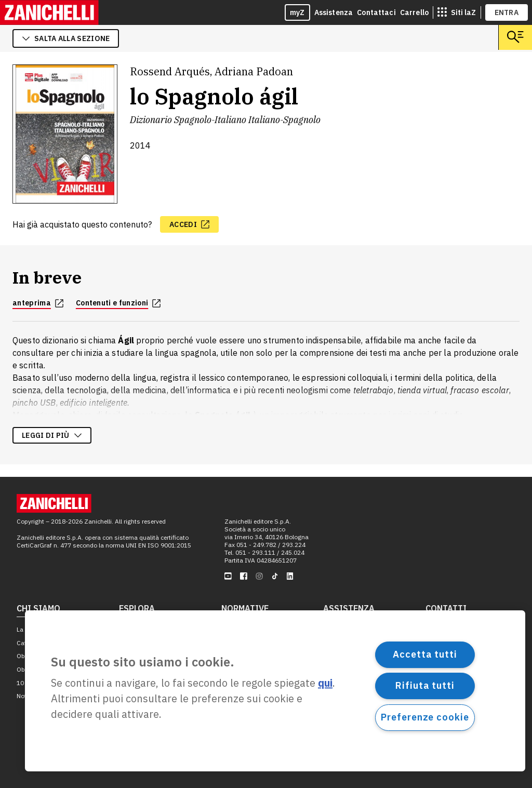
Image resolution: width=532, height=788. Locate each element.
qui (325, 683)
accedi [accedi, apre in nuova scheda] (189, 224)
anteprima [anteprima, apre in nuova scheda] (38, 303)
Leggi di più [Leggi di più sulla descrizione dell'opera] (52, 435)
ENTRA (507, 12)
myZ (297, 12)
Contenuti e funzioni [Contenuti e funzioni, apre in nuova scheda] (118, 303)
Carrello (414, 12)
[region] (275, 691)
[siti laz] (457, 12)
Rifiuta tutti (425, 685)
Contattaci (376, 12)
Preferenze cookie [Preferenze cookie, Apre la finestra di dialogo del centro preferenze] (425, 717)
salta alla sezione (66, 38)
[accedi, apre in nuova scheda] (189, 224)
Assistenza (334, 12)
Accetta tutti (425, 654)
